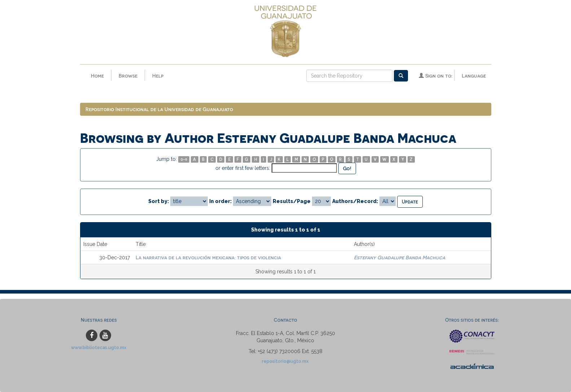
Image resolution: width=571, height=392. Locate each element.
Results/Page (292, 201)
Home (97, 76)
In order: (220, 201)
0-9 (184, 159)
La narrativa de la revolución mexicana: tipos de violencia (208, 257)
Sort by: (159, 201)
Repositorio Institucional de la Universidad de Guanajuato (159, 109)
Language (474, 76)
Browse (128, 76)
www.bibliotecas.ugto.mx (99, 347)
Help (158, 76)
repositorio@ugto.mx (285, 361)
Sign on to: (436, 76)
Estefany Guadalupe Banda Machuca (399, 257)
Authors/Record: (355, 201)
